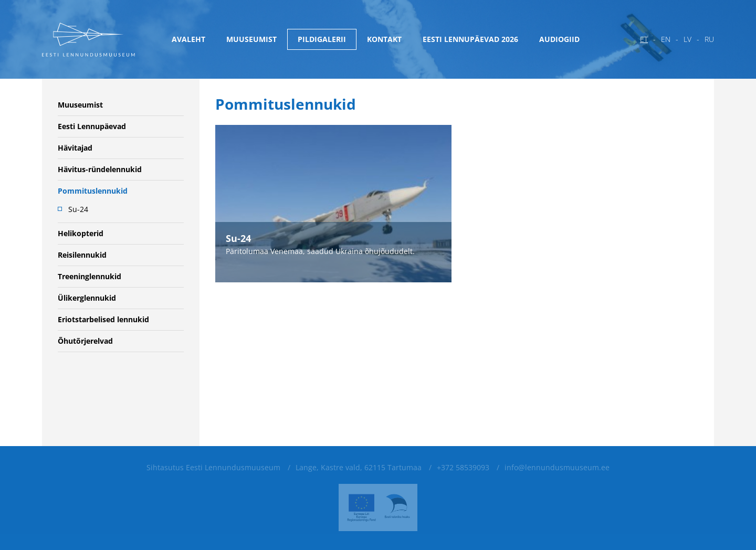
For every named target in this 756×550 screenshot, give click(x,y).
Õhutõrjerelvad (85, 341)
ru (709, 39)
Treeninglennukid (90, 276)
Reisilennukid (82, 255)
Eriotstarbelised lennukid (103, 319)
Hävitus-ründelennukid (100, 169)
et (644, 39)
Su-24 (78, 209)
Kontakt (384, 39)
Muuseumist (251, 39)
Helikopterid (81, 233)
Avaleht (188, 39)
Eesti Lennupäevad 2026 (470, 39)
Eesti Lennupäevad (92, 126)
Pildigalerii (322, 39)
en (666, 39)
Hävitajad (75, 148)
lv (687, 39)
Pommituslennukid (93, 191)
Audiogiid (559, 39)
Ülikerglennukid (87, 298)
